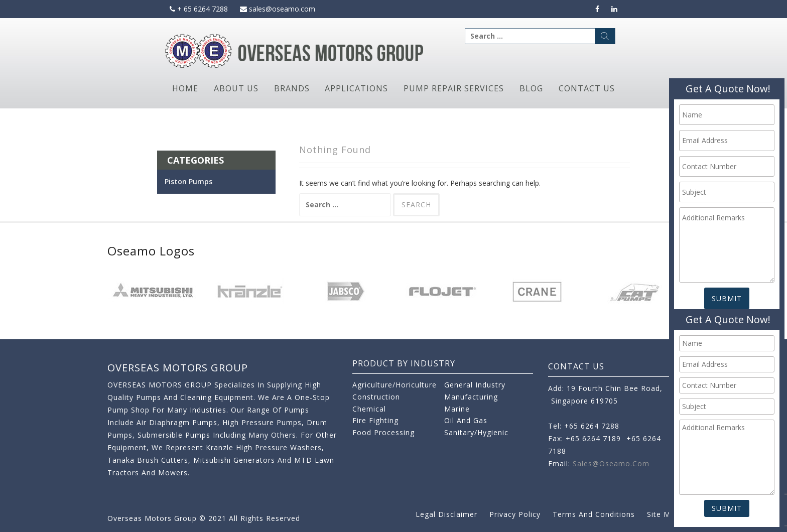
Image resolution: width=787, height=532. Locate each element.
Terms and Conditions (594, 514)
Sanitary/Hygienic (476, 432)
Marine (457, 409)
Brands (292, 88)
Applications (356, 88)
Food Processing (383, 432)
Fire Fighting (375, 420)
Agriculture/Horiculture (395, 385)
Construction (376, 397)
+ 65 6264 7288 (199, 9)
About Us (236, 88)
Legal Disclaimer (446, 514)
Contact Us (587, 88)
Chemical (369, 409)
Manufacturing (471, 397)
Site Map (663, 514)
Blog (531, 88)
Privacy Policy (515, 514)
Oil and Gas (466, 420)
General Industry (475, 385)
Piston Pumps (188, 181)
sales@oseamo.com (278, 9)
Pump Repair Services (454, 88)
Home (185, 88)
